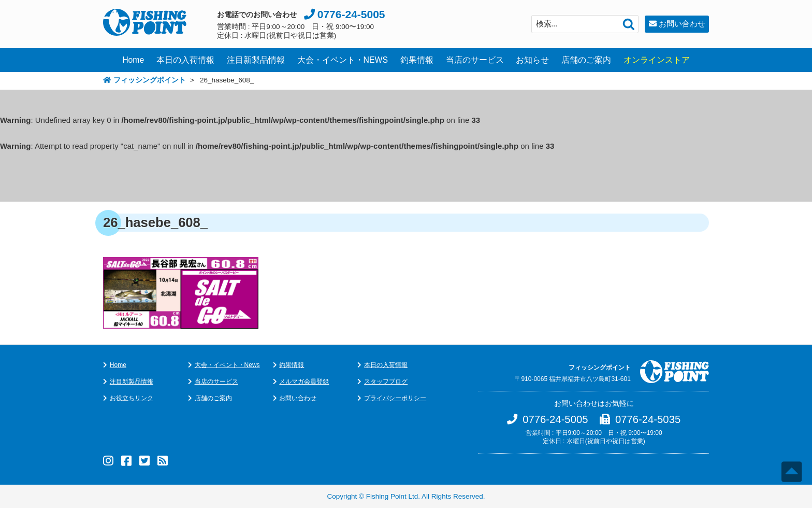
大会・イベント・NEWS (343, 60)
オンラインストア (657, 60)
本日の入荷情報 (185, 60)
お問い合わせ (682, 24)
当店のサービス (475, 60)
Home (133, 60)
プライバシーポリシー (395, 398)
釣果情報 (417, 60)
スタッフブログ (386, 382)
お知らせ (532, 60)
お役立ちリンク (132, 398)
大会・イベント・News (227, 365)
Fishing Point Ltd (392, 496)
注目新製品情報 (256, 60)
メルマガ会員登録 (304, 382)
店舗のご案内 (586, 60)
